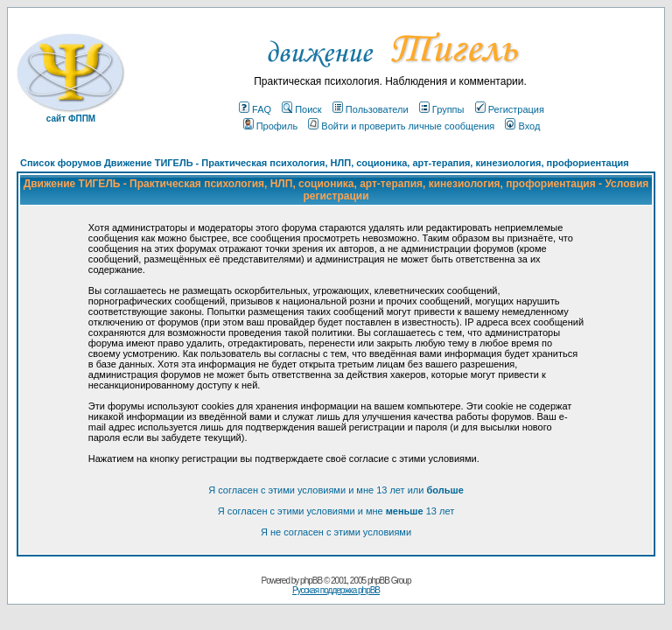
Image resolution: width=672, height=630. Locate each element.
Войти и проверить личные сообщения (401, 126)
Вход (522, 126)
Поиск (301, 109)
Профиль (271, 126)
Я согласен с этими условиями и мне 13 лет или (336, 490)
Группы (442, 109)
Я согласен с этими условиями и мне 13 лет (336, 511)
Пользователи (371, 109)
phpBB (311, 581)
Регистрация (510, 109)
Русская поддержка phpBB (336, 590)
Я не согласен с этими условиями (336, 532)
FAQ (255, 109)
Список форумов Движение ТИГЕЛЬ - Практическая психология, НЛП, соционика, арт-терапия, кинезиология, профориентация (325, 163)
